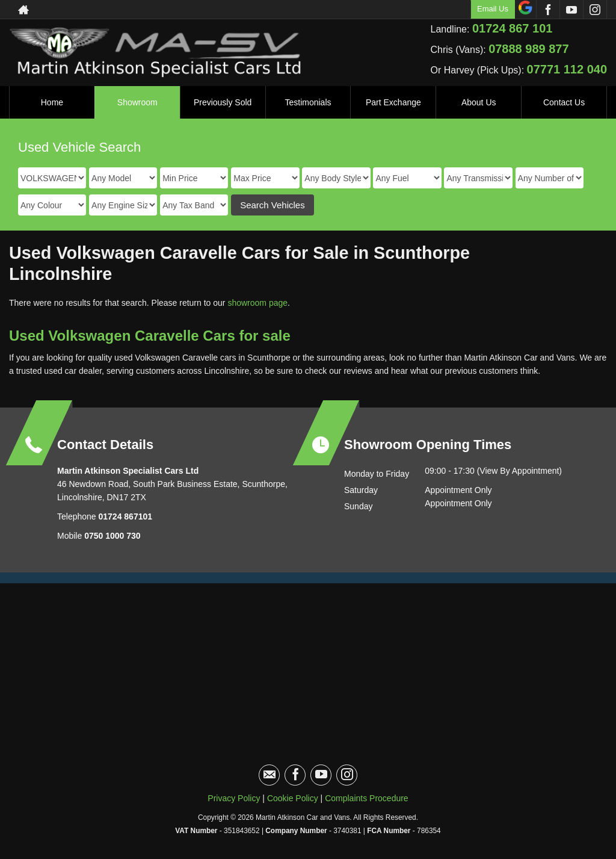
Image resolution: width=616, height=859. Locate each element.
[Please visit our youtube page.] (571, 10)
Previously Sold (223, 102)
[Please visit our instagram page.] (595, 10)
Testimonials (308, 102)
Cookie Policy (293, 798)
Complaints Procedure (367, 798)
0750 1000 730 (112, 536)
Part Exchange (393, 102)
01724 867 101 (512, 28)
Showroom (137, 102)
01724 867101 (124, 516)
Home (52, 102)
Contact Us (564, 102)
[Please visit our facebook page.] (548, 10)
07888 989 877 (528, 49)
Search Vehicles (273, 205)
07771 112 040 (567, 69)
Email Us (493, 9)
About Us (479, 102)
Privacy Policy (234, 798)
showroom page (257, 303)
